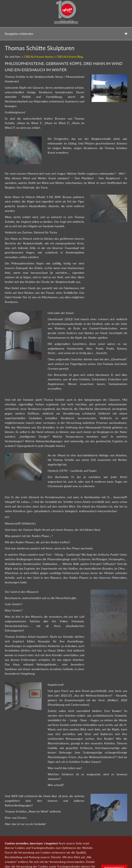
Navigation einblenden (19, 34)
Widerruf (116, 841)
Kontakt (49, 841)
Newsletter (68, 841)
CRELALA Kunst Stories (39, 57)
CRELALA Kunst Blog (70, 57)
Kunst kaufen (18, 841)
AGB (106, 841)
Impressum (96, 841)
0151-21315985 (45, 847)
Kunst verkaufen (35, 841)
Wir (58, 841)
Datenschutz (82, 841)
